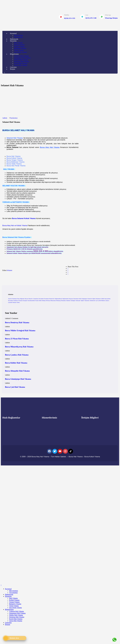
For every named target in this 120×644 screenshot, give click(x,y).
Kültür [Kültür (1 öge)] (40, 301)
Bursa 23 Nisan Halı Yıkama (17, 339)
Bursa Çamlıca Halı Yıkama (17, 355)
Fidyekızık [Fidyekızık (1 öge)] (98, 299)
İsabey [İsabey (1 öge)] (18, 302)
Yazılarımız (14, 118)
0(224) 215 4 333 (70, 18)
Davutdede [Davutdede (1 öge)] (41, 299)
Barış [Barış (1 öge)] (18, 299)
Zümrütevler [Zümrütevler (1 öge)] (93, 301)
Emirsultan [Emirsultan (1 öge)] (76, 299)
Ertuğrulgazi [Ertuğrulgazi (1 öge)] (84, 299)
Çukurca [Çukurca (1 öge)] (107, 301)
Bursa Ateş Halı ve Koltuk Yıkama (15, 226)
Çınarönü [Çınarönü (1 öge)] (10, 302)
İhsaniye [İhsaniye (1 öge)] (15, 302)
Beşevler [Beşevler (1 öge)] (31, 299)
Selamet (10, 270)
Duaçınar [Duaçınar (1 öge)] (71, 299)
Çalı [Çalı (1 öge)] (97, 301)
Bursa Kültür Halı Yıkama (16, 363)
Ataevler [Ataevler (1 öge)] (10, 299)
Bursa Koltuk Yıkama (14, 158)
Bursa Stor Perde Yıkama (16, 166)
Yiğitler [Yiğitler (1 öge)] (82, 301)
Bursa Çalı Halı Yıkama (15, 387)
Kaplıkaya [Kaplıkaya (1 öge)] (16, 301)
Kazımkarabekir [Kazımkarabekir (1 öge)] (31, 301)
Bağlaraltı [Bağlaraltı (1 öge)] (22, 299)
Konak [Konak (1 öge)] (37, 301)
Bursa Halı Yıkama (13, 156)
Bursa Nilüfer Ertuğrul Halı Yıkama (20, 330)
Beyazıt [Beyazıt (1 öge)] (27, 299)
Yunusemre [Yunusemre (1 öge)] (87, 301)
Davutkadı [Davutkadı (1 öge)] (46, 299)
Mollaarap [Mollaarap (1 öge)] (58, 301)
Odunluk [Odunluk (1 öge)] (68, 301)
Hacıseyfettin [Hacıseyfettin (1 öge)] (107, 299)
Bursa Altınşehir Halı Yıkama (17, 371)
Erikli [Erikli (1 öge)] (80, 299)
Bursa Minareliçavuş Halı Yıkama (19, 347)
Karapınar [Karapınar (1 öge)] (25, 301)
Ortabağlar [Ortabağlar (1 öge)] (73, 301)
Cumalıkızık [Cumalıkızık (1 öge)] (36, 299)
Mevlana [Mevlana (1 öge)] (48, 301)
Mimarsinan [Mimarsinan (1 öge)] (53, 301)
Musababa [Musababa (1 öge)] (63, 301)
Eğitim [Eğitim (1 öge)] (94, 299)
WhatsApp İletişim (111, 18)
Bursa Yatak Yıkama (14, 164)
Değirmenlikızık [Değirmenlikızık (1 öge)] (58, 299)
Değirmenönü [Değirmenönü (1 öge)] (66, 299)
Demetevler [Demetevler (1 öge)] (52, 299)
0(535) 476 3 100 (91, 18)
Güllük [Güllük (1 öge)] (103, 299)
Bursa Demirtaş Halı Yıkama (17, 322)
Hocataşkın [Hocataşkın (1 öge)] (11, 301)
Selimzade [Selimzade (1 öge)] (78, 301)
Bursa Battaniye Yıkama (15, 162)
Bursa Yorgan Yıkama (15, 160)
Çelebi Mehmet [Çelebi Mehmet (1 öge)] (101, 301)
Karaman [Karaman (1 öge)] (21, 301)
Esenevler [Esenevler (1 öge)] (90, 299)
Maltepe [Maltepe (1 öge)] (44, 301)
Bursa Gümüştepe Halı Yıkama (18, 379)
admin (5, 118)
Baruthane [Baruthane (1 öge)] (15, 299)
